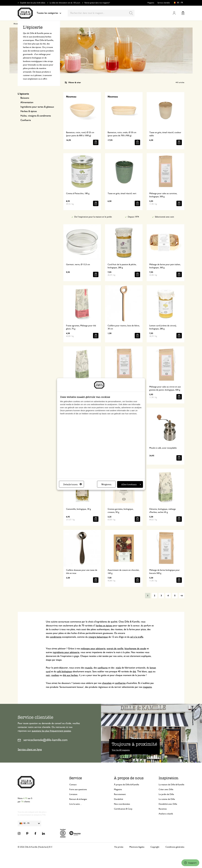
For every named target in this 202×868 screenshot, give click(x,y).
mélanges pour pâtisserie (93, 649)
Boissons (25, 98)
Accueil (16, 24)
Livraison (73, 794)
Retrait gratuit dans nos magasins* (97, 3)
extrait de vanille (115, 649)
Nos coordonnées (122, 804)
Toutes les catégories (49, 13)
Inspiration (169, 778)
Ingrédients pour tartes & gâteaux (37, 107)
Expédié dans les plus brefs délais (33, 3)
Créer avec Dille (166, 789)
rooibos (55, 675)
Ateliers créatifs (166, 814)
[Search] (131, 13)
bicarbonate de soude (135, 649)
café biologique (64, 672)
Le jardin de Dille (166, 794)
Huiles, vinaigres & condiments (36, 116)
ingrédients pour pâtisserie (66, 652)
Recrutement (120, 794)
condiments (56, 637)
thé (134, 672)
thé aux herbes (70, 675)
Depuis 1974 (133, 217)
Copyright (155, 847)
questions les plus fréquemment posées (51, 731)
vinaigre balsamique (98, 637)
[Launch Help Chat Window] (190, 863)
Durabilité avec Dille (168, 804)
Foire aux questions (78, 789)
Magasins (151, 3)
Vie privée (119, 847)
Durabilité (119, 799)
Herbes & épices (29, 111)
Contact (73, 785)
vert (150, 672)
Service (76, 778)
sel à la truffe (137, 637)
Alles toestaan (131, 484)
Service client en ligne (30, 749)
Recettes (163, 809)
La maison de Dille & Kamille (171, 785)
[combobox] (101, 13)
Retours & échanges (78, 799)
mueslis (89, 668)
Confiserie (26, 120)
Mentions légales (137, 847)
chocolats (107, 683)
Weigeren (106, 484)
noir (48, 675)
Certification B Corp (123, 809)
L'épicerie (23, 94)
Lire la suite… (76, 804)
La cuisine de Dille (167, 799)
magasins (147, 687)
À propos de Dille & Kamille (127, 785)
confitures (103, 668)
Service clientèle (164, 3)
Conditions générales (175, 847)
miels (118, 668)
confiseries (120, 683)
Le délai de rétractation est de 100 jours (65, 3)
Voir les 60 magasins (121, 750)
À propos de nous (129, 778)
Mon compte (174, 13)
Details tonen (73, 484)
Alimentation (27, 102)
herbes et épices (104, 626)
